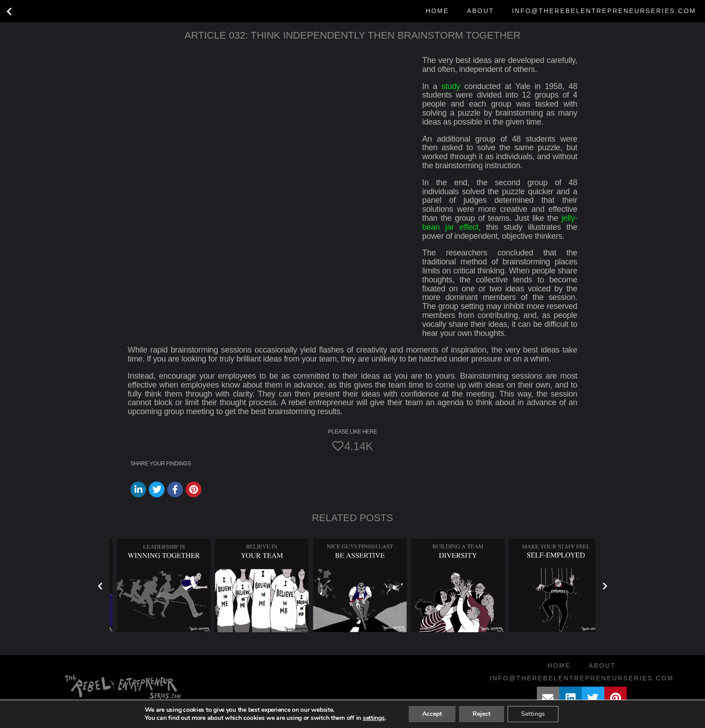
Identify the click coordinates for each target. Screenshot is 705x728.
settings (374, 718)
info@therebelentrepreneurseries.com (604, 11)
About (480, 11)
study (451, 86)
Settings (533, 714)
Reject (482, 714)
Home (437, 11)
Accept (432, 714)
